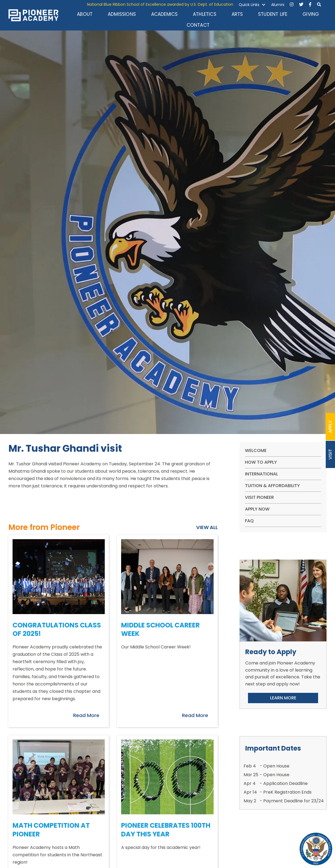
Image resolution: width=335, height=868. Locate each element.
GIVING (311, 14)
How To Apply (261, 462)
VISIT (330, 454)
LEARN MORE (283, 698)
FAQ (249, 521)
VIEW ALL (207, 527)
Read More (86, 715)
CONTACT (198, 25)
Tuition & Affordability (272, 486)
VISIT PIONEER (259, 497)
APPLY (330, 427)
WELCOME (256, 450)
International (261, 474)
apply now (257, 509)
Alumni (278, 5)
